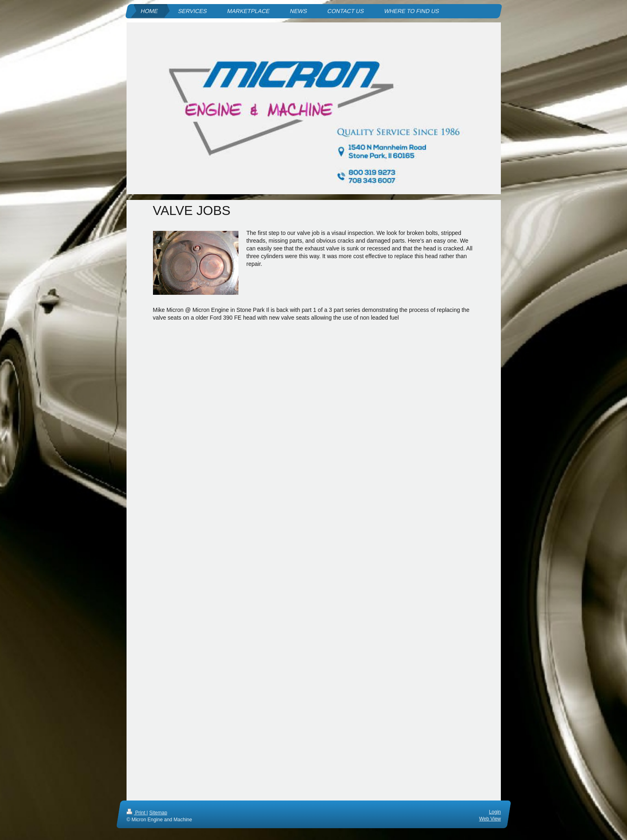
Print (137, 813)
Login (495, 812)
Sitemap (158, 813)
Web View (490, 818)
